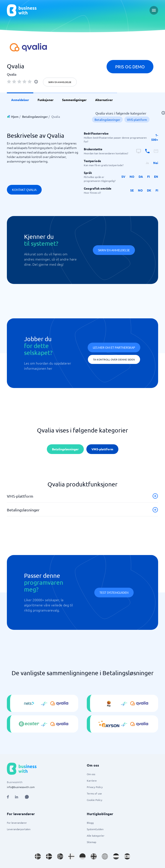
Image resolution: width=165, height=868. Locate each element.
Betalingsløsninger (35, 117)
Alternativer (104, 100)
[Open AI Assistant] (27, 797)
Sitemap (92, 842)
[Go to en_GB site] (94, 856)
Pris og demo (130, 67)
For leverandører (17, 823)
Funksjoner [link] (46, 100)
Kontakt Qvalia (24, 190)
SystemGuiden (95, 829)
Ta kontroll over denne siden (114, 359)
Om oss (91, 774)
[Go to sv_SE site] (38, 856)
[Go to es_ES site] (127, 856)
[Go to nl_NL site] (116, 856)
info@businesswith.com (21, 787)
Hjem (15, 117)
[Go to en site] (105, 856)
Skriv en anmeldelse (60, 82)
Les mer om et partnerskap (114, 347)
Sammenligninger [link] (74, 100)
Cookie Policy (95, 800)
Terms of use (94, 793)
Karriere (92, 781)
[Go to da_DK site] (49, 856)
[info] (36, 82)
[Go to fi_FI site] (71, 856)
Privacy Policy (95, 787)
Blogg (90, 823)
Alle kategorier (96, 836)
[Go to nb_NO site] (60, 856)
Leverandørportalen (19, 829)
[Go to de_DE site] (82, 856)
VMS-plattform (137, 120)
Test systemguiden (114, 592)
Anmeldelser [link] (20, 100)
